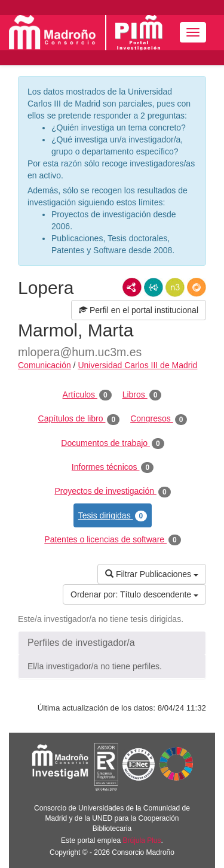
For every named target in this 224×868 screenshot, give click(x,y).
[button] (112, 643)
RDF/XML (132, 287)
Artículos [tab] (87, 395)
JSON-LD (154, 287)
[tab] (112, 643)
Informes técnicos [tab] (113, 468)
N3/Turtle (175, 287)
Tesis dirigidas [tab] (113, 516)
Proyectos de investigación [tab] (112, 491)
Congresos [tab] (159, 419)
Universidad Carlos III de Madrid (137, 365)
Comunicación (45, 365)
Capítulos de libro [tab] (79, 419)
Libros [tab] (142, 395)
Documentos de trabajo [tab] (112, 444)
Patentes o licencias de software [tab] (112, 540)
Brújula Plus (142, 840)
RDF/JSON (197, 287)
